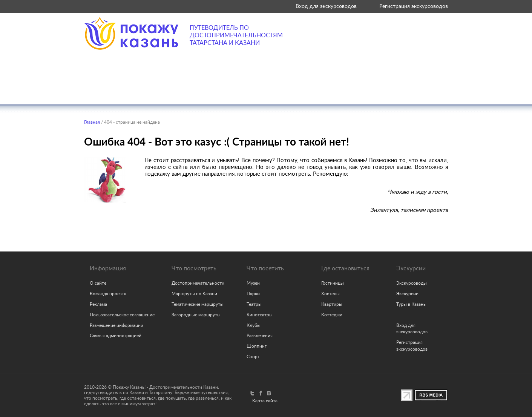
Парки (253, 294)
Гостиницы (333, 283)
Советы (429, 90)
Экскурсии (378, 90)
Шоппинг (257, 346)
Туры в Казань (411, 304)
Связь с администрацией (116, 336)
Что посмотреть (112, 90)
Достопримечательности (198, 283)
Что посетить (182, 90)
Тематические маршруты (198, 304)
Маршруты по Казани (194, 294)
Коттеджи (332, 315)
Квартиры (332, 304)
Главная (92, 122)
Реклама (98, 304)
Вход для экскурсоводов (326, 6)
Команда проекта (108, 294)
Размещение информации (117, 325)
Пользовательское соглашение (122, 315)
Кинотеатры (260, 315)
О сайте (98, 283)
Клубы (254, 325)
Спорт (253, 357)
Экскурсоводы (412, 283)
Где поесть (243, 90)
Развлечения (260, 336)
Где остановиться (310, 90)
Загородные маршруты (196, 315)
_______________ (413, 315)
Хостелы (330, 294)
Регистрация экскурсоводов (414, 6)
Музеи (253, 283)
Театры (254, 304)
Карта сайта (265, 401)
